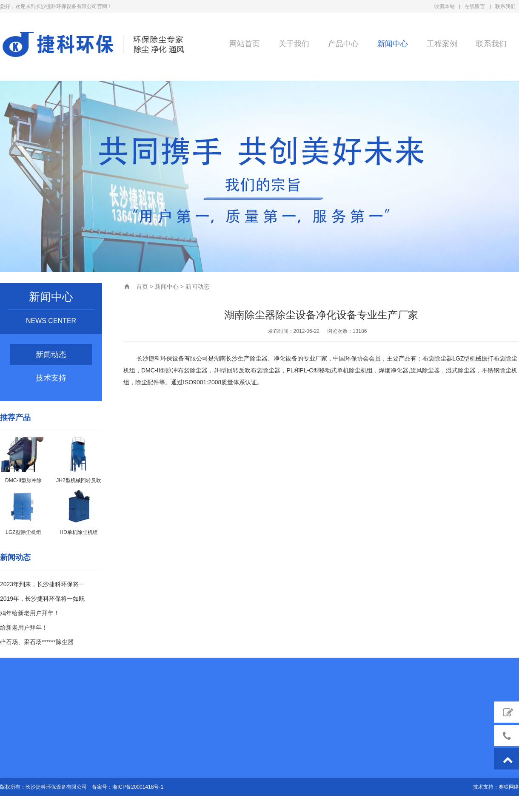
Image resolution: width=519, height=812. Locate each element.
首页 (142, 287)
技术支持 (51, 378)
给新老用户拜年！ (24, 627)
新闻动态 (51, 355)
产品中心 (342, 43)
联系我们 (505, 6)
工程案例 (440, 43)
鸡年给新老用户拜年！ (30, 613)
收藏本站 (445, 6)
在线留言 (475, 6)
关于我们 (292, 43)
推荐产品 (15, 417)
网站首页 (243, 43)
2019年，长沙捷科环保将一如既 (42, 599)
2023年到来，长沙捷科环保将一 (42, 584)
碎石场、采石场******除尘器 (37, 642)
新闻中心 (391, 43)
